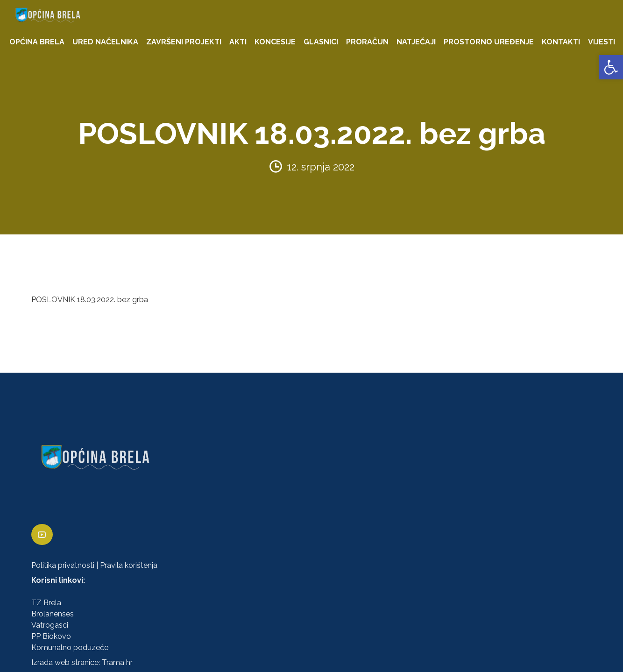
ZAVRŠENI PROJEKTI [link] (184, 42)
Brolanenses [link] (53, 614)
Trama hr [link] (117, 662)
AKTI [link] (238, 42)
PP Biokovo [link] (51, 636)
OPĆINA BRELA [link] (37, 42)
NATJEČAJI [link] (416, 42)
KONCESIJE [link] (275, 42)
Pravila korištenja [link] (129, 565)
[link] (611, 67)
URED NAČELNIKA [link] (105, 42)
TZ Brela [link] (46, 603)
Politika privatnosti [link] (63, 565)
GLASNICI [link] (321, 42)
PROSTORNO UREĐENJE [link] (489, 42)
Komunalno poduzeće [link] (70, 647)
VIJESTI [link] (602, 42)
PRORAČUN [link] (367, 42)
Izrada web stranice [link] (65, 662)
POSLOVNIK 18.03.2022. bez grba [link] (90, 300)
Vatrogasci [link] (50, 625)
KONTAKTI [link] (561, 42)
